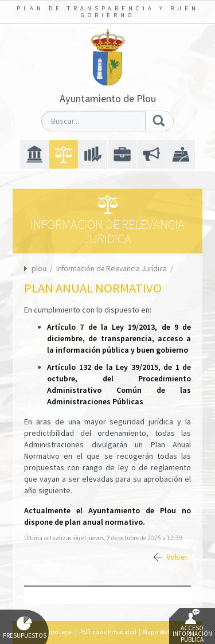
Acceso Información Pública (192, 626)
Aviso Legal (58, 632)
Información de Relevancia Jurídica (112, 269)
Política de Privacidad (108, 632)
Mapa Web (157, 632)
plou (39, 269)
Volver (177, 557)
